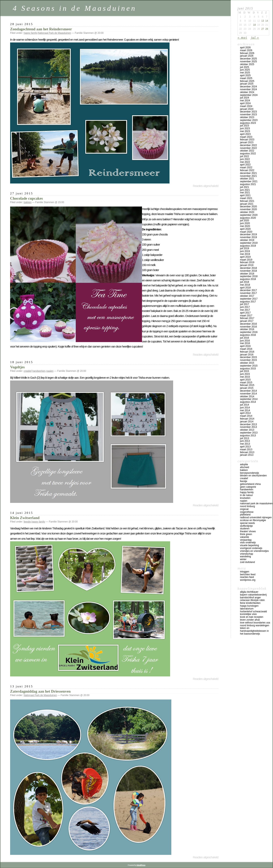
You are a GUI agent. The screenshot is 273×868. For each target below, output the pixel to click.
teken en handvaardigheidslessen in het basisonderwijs (254, 631)
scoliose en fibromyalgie (253, 520)
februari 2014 (247, 419)
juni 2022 (245, 159)
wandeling (245, 556)
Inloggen (245, 572)
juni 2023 (245, 128)
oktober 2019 (247, 240)
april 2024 (245, 103)
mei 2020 (245, 226)
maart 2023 (246, 137)
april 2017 (245, 313)
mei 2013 (245, 444)
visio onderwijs (248, 543)
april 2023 (245, 134)
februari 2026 (247, 53)
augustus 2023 (248, 123)
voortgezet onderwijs (251, 548)
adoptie (244, 464)
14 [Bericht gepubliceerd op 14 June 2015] (267, 21)
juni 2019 (245, 251)
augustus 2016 (248, 335)
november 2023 (248, 114)
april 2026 (245, 48)
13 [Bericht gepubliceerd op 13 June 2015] (263, 21)
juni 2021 (245, 190)
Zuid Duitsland (247, 562)
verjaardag (246, 540)
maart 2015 (246, 383)
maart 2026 (246, 50)
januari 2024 (247, 109)
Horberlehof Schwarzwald (253, 612)
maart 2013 (246, 449)
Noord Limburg (247, 506)
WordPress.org (248, 580)
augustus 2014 (248, 402)
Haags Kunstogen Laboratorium (249, 607)
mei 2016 (245, 343)
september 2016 (249, 332)
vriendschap (247, 554)
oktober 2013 (247, 430)
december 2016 (248, 324)
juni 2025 (245, 70)
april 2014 (245, 413)
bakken (28, 202)
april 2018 (245, 288)
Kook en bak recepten (252, 617)
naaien (50, 371)
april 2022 (245, 165)
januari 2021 (247, 204)
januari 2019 (247, 265)
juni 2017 (245, 307)
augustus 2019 (248, 246)
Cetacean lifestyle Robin (252, 600)
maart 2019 (246, 260)
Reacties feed (247, 577)
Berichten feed (248, 574)
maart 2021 (246, 198)
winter (243, 559)
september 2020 (249, 215)
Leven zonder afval (250, 620)
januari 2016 (247, 355)
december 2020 (248, 207)
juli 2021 (245, 187)
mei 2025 (245, 73)
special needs (247, 523)
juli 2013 (245, 438)
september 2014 (249, 399)
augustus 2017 (248, 302)
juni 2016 (245, 341)
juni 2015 (245, 374)
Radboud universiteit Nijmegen (256, 517)
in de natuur (246, 495)
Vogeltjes (17, 367)
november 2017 (248, 293)
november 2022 (248, 148)
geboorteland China (250, 484)
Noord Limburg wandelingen (255, 625)
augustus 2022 (248, 154)
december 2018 (248, 268)
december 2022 (248, 145)
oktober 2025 (247, 64)
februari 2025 (247, 81)
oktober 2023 (247, 117)
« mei (242, 37)
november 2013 (248, 427)
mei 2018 (245, 285)
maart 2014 (246, 416)
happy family (30, 33)
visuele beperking (249, 545)
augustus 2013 (248, 436)
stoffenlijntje (246, 526)
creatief (28, 371)
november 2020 (248, 209)
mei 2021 (245, 193)
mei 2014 (245, 410)
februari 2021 (247, 201)
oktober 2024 (247, 92)
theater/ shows (248, 531)
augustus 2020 (248, 218)
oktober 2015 (247, 363)
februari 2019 (247, 262)
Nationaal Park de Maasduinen (54, 33)
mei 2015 (245, 377)
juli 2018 (245, 282)
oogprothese (247, 512)
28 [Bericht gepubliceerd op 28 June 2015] (267, 29)
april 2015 (245, 380)
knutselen (245, 498)
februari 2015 (247, 385)
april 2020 (245, 229)
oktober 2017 (247, 296)
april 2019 (245, 257)
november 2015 (248, 360)
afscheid (245, 467)
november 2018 (248, 271)
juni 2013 (245, 441)
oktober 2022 (247, 151)
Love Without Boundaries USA (255, 623)
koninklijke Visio (248, 614)
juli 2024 (245, 98)
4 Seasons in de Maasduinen (75, 8)
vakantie (245, 537)
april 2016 (245, 346)
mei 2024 (245, 101)
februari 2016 (247, 352)
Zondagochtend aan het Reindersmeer (41, 29)
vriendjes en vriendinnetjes (254, 551)
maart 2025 (246, 78)
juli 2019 (245, 248)
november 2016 (248, 327)
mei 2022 (245, 162)
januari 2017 (247, 321)
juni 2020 (245, 223)
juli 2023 (245, 126)
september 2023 (249, 120)
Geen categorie (248, 487)
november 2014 (248, 394)
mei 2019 (245, 254)
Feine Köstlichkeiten (250, 603)
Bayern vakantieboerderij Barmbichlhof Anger (253, 596)
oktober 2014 (247, 396)
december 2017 (248, 290)
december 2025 (248, 59)
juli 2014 (245, 405)
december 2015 (248, 357)
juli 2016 (245, 338)
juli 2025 (245, 67)
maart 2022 (246, 167)
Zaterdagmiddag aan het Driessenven (40, 691)
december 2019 (248, 234)
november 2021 (248, 176)
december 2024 (248, 87)
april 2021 (245, 195)
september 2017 (249, 299)
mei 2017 (245, 310)
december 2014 (248, 391)
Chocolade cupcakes (27, 198)
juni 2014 (245, 408)
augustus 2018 (248, 279)
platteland (245, 515)
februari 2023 (247, 140)
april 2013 (245, 447)
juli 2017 (245, 304)
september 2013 (249, 433)
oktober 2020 (247, 212)
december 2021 (248, 173)
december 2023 (248, 112)
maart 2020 (246, 232)
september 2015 (249, 366)
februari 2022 (247, 170)
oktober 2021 (247, 179)
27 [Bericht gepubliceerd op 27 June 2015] (263, 29)
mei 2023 (245, 131)
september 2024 (249, 95)
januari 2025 (247, 84)
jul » (255, 37)
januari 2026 (247, 56)
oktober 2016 (247, 329)
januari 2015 (247, 388)
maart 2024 (246, 106)
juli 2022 (245, 156)
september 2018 (249, 276)
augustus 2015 (248, 369)
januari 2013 (247, 455)
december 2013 (248, 424)
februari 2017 (247, 318)
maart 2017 (246, 316)
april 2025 (245, 75)
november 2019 (248, 237)
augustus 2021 (248, 184)
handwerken (39, 371)
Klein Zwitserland (25, 518)
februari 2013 (247, 452)
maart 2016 (246, 349)
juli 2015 (245, 371)
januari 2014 (247, 422)
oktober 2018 (247, 274)
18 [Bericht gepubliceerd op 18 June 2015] (254, 25)
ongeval (244, 509)
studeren (245, 529)
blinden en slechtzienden (253, 476)
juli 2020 (245, 220)
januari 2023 (247, 142)
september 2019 (249, 243)
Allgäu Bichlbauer (249, 592)
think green (246, 534)
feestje (27, 522)
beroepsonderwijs (250, 473)
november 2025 (248, 61)
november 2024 (248, 89)
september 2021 (249, 181)
